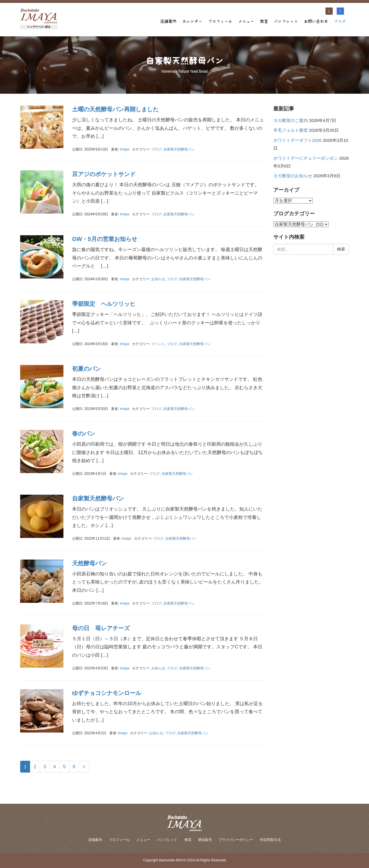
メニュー (246, 21)
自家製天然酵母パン (179, 149)
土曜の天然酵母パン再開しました (115, 109)
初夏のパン (86, 369)
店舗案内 (168, 21)
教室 (264, 21)
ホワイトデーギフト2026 (298, 140)
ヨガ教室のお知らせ (293, 176)
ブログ (340, 21)
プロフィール (220, 21)
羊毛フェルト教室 (291, 130)
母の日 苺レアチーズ (101, 628)
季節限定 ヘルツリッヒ (107, 304)
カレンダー (192, 21)
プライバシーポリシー (236, 840)
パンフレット (286, 21)
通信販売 (205, 840)
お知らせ (158, 279)
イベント (158, 344)
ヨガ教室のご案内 (291, 120)
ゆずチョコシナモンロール (107, 693)
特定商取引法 (270, 840)
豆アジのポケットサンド (104, 174)
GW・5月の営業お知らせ (105, 239)
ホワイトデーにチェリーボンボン (306, 158)
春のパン (84, 434)
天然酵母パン (89, 563)
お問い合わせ (316, 21)
